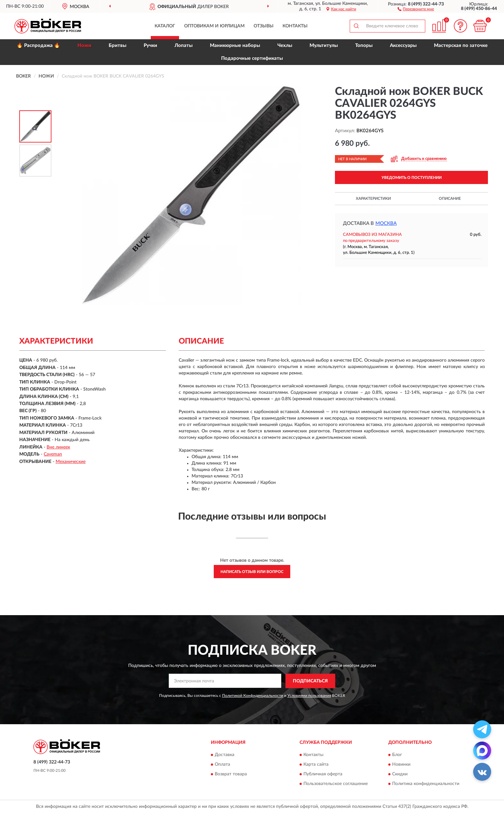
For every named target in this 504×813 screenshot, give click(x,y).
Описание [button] (450, 199)
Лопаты (184, 46)
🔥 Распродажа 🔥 (38, 46)
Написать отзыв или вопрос (252, 572)
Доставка (225, 755)
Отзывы (264, 26)
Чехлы (285, 46)
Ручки (150, 46)
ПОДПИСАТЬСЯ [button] (310, 681)
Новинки (401, 765)
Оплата (222, 765)
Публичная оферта (323, 774)
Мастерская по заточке (461, 46)
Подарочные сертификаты (252, 58)
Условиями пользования (309, 696)
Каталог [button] (165, 26)
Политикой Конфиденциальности (253, 696)
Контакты (295, 26)
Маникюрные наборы (235, 46)
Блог (397, 755)
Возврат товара (231, 774)
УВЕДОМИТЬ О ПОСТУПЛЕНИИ (412, 178)
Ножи (84, 46)
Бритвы (117, 46)
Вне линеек (58, 447)
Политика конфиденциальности (426, 784)
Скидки (400, 774)
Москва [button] (386, 223)
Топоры (364, 46)
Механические (71, 462)
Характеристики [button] (373, 199)
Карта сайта (316, 765)
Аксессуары (403, 46)
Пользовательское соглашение (336, 784)
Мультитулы (324, 46)
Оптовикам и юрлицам (214, 26)
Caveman (53, 454)
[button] (416, 9)
